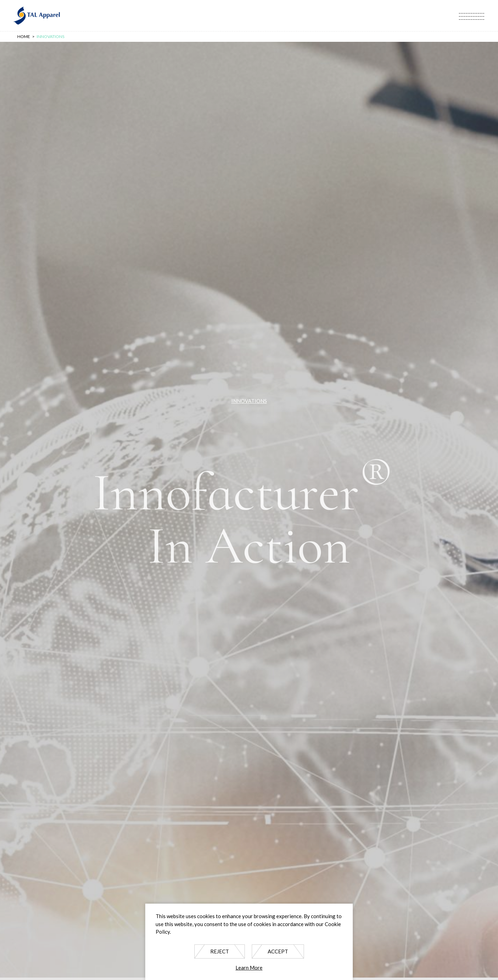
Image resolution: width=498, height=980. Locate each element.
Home (24, 36)
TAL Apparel (36, 16)
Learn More (249, 968)
